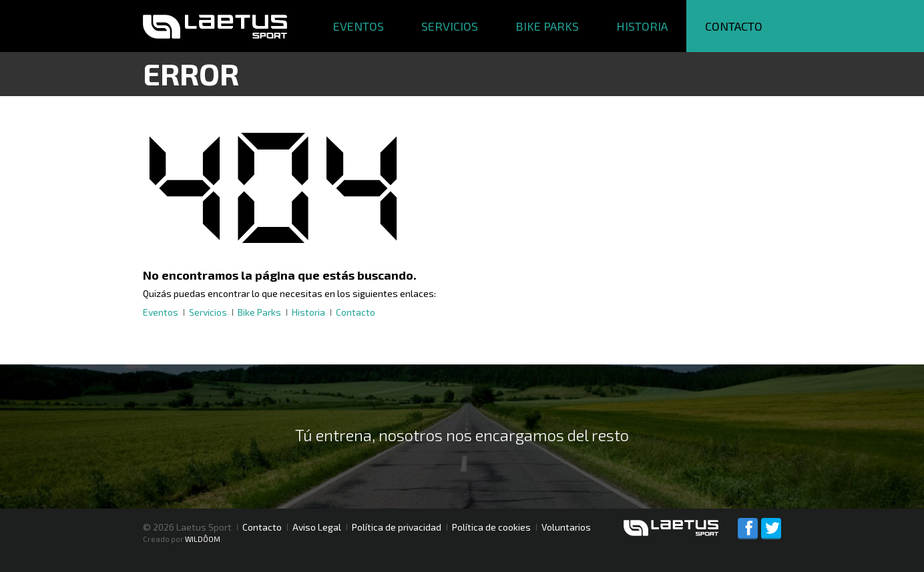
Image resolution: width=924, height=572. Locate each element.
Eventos (359, 26)
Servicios (450, 26)
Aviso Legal (317, 527)
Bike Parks (547, 26)
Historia (642, 26)
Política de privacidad (397, 527)
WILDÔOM (203, 539)
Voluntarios (566, 527)
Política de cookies (491, 527)
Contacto (734, 26)
